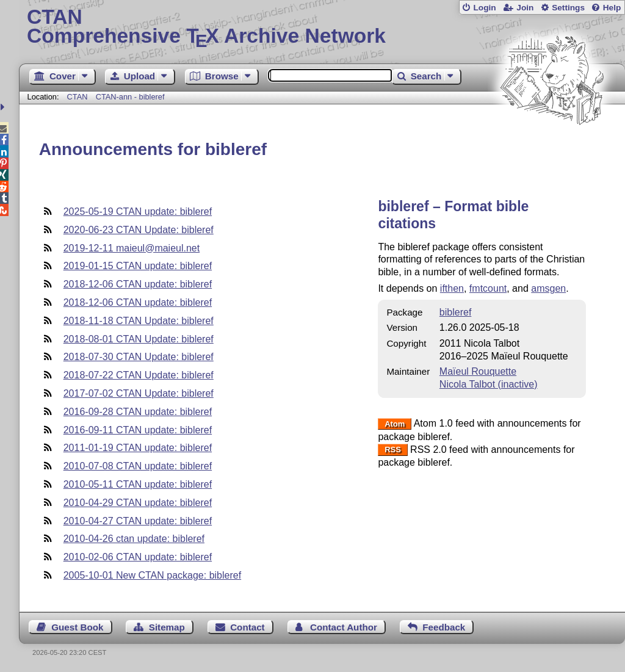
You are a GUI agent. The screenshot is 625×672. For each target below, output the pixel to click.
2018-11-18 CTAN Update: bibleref (139, 321)
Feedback (444, 627)
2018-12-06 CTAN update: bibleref (138, 284)
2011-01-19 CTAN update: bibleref (138, 448)
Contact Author (344, 627)
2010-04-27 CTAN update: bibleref (138, 521)
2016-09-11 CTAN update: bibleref (138, 430)
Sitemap (167, 627)
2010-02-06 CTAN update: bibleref (138, 557)
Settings (568, 8)
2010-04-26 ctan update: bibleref (134, 539)
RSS (393, 450)
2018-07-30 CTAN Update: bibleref (139, 357)
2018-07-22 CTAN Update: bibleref (139, 375)
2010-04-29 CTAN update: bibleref (138, 503)
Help (612, 8)
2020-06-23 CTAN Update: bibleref (139, 230)
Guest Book (77, 627)
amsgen (548, 288)
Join (525, 8)
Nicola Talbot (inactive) (489, 384)
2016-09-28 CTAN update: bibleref (138, 412)
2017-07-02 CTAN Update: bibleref (139, 393)
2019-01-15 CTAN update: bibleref (138, 266)
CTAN (78, 97)
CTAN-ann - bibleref (130, 97)
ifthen (452, 288)
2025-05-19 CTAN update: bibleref (138, 211)
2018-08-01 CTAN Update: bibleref (139, 339)
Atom (395, 424)
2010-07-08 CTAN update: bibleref (138, 466)
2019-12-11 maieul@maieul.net (132, 248)
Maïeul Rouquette (478, 371)
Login (484, 8)
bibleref (455, 312)
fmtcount (488, 288)
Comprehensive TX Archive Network (322, 27)
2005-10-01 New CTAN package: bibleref (152, 575)
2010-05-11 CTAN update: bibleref (138, 484)
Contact (247, 627)
